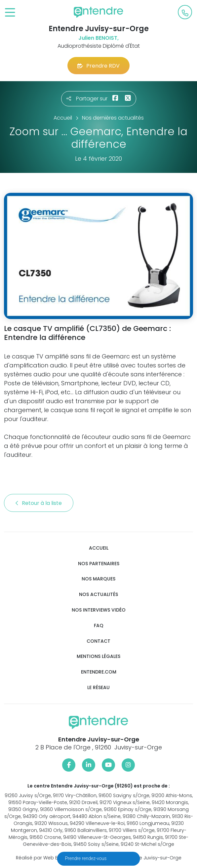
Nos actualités (98, 595)
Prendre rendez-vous (86, 858)
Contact (98, 641)
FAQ (99, 626)
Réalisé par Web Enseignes (47, 858)
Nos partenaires (99, 564)
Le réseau (98, 688)
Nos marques (98, 579)
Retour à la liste (39, 503)
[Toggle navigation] (10, 13)
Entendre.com (99, 672)
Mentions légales (98, 656)
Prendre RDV (98, 66)
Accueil (99, 548)
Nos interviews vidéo (99, 610)
